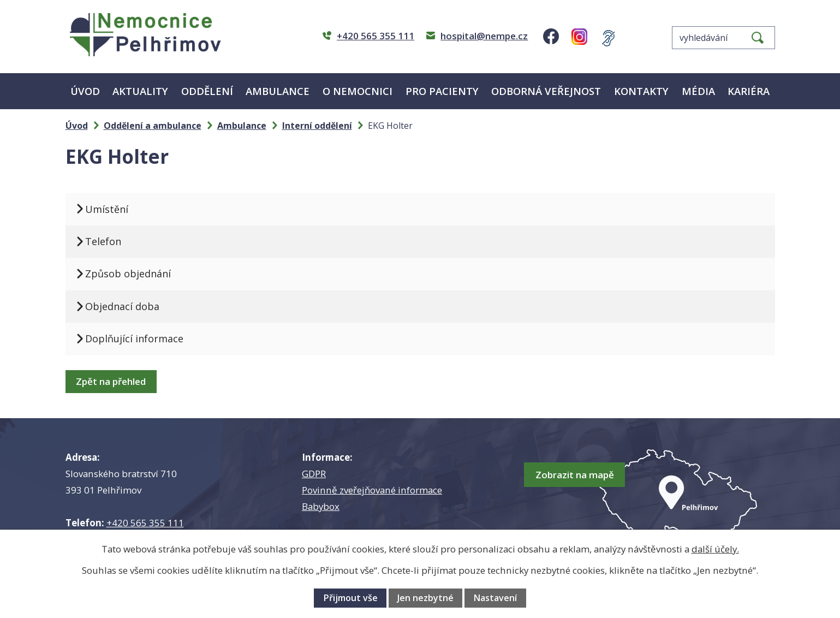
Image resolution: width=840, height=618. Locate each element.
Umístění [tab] (112, 209)
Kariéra (749, 91)
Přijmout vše (350, 598)
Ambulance (278, 91)
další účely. (715, 549)
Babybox (321, 506)
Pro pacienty (442, 91)
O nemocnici (358, 91)
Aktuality (140, 91)
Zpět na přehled (114, 381)
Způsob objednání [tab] (133, 274)
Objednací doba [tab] (127, 306)
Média (698, 91)
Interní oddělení (317, 126)
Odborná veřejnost (546, 91)
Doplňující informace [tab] (139, 338)
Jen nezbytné (425, 598)
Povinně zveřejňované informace (372, 490)
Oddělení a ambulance (153, 126)
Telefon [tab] (108, 241)
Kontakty (641, 91)
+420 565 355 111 (145, 523)
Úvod (85, 91)
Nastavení (495, 598)
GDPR (314, 474)
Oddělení (207, 91)
